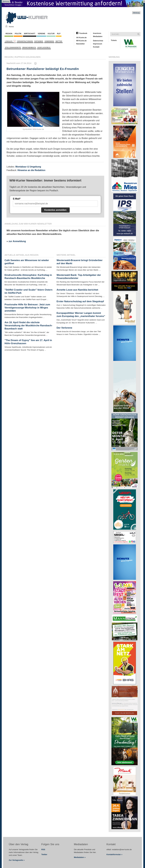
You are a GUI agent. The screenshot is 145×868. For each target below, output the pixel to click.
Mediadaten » (80, 857)
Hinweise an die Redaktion (31, 170)
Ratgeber (39, 41)
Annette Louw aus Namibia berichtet (77, 290)
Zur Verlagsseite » (17, 860)
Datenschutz (98, 41)
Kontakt (96, 47)
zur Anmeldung (17, 241)
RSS (43, 849)
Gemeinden (49, 41)
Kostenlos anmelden (55, 210)
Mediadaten (98, 36)
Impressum (98, 44)
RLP (59, 34)
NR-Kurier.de (81, 41)
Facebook (83, 33)
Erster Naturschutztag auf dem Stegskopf (80, 301)
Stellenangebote (13, 48)
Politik (18, 34)
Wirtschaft (30, 34)
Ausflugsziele (44, 48)
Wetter (59, 41)
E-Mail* (17, 199)
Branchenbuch (29, 48)
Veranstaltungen (25, 41)
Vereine (41, 34)
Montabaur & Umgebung (28, 167)
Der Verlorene (64, 328)
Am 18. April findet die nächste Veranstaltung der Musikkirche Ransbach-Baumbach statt (28, 326)
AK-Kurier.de (81, 38)
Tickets (114, 40)
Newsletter (81, 44)
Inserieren (97, 33)
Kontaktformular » (114, 854)
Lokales (10, 41)
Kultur (51, 34)
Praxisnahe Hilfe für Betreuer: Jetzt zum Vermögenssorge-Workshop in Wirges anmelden (27, 308)
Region (9, 34)
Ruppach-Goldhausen (27, 57)
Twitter (44, 854)
